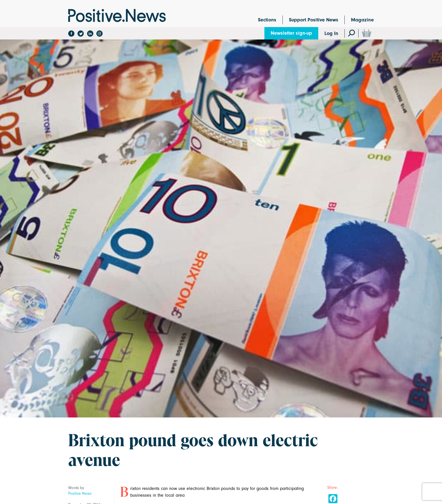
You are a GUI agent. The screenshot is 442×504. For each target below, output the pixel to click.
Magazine (362, 20)
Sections (267, 20)
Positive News (80, 493)
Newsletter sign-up (291, 33)
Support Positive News (314, 20)
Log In (331, 33)
